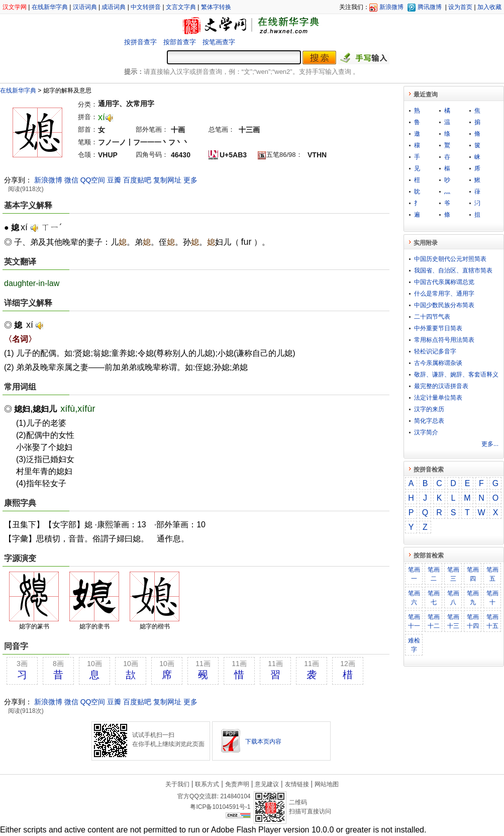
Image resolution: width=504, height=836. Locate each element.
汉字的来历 (429, 409)
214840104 (235, 796)
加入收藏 (489, 7)
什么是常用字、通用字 (444, 294)
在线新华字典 (50, 7)
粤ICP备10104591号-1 (220, 807)
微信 (71, 180)
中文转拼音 (146, 7)
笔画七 (434, 598)
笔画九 (473, 598)
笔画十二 (434, 621)
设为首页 (460, 7)
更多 (190, 180)
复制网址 (167, 180)
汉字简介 (426, 432)
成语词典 (114, 7)
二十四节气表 (432, 317)
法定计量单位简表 (438, 398)
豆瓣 (114, 180)
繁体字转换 (216, 7)
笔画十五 (492, 621)
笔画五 (492, 574)
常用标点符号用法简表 (444, 340)
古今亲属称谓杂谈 (438, 363)
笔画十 (492, 598)
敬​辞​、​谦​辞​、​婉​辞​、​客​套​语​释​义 (456, 375)
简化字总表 (429, 421)
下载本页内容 (263, 741)
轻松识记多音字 (435, 351)
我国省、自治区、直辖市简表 (453, 270)
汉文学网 (15, 7)
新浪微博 (391, 7)
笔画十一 (414, 621)
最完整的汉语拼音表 (441, 386)
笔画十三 (453, 621)
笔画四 (473, 574)
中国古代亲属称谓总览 (444, 282)
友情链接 (297, 784)
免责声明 (237, 784)
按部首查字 (180, 42)
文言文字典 (181, 7)
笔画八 (453, 598)
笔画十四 (473, 621)
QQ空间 (93, 180)
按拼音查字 (140, 42)
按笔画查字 (219, 42)
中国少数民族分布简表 (444, 305)
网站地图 (327, 784)
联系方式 (207, 784)
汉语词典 (85, 7)
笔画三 (453, 574)
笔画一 (414, 574)
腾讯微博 (430, 7)
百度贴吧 (137, 180)
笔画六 (414, 598)
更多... (490, 444)
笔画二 (434, 574)
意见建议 (267, 784)
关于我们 (177, 784)
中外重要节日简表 (438, 328)
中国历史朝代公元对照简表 (450, 259)
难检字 (414, 645)
